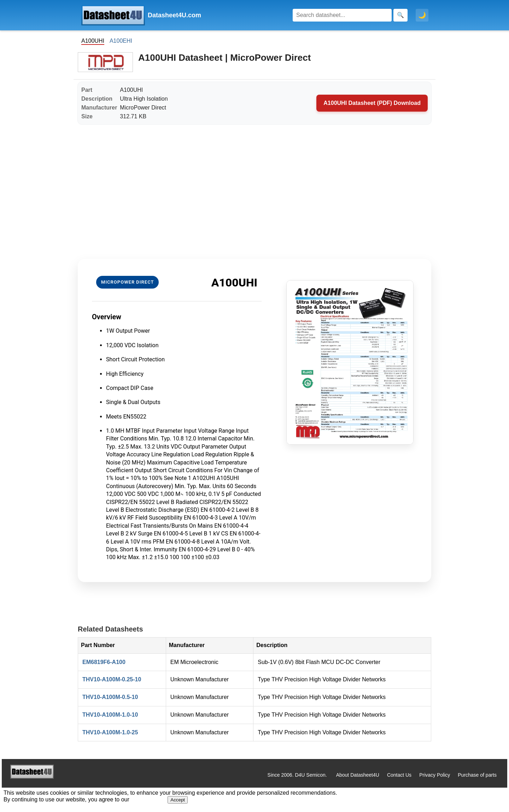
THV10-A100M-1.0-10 (110, 715)
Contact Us (399, 775)
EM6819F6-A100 (104, 662)
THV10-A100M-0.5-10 (110, 697)
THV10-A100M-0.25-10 (112, 679)
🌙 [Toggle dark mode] (422, 15)
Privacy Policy (435, 775)
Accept (178, 800)
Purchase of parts (477, 775)
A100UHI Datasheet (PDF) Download (372, 103)
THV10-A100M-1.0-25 (110, 732)
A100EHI (121, 41)
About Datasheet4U (358, 775)
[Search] (342, 15)
